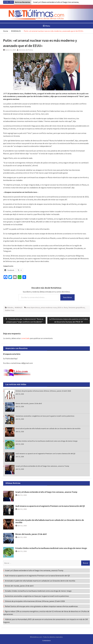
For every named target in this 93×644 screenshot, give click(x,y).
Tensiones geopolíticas (77, 307)
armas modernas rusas (49, 307)
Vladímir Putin (10, 310)
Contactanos (46, 641)
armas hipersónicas (33, 307)
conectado (25, 338)
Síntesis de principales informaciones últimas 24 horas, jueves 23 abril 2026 (43, 391)
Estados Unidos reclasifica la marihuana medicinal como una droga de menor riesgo (46, 441)
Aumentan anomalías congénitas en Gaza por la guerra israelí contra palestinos (45, 416)
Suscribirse (67, 297)
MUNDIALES (19, 307)
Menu (46, 26)
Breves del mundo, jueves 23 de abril (29, 403)
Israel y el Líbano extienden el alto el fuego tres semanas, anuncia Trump (42, 466)
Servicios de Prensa (26, 50)
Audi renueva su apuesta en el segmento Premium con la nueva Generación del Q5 (45, 454)
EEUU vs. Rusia (63, 307)
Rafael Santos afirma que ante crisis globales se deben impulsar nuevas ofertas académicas (41, 606)
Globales (10, 307)
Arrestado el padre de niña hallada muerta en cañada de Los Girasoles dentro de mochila (48, 428)
